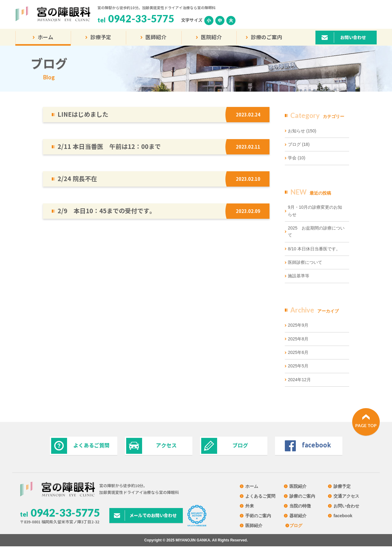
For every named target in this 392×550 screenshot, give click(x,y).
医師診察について (305, 262)
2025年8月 (298, 339)
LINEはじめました (83, 114)
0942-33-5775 (141, 19)
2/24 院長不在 (77, 179)
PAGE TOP (366, 425)
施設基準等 (299, 276)
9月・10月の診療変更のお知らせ (315, 211)
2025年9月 (298, 325)
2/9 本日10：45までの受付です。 (107, 211)
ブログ (299, 144)
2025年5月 (298, 366)
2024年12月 (299, 380)
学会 (297, 158)
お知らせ (302, 131)
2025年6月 (298, 352)
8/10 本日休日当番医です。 (314, 249)
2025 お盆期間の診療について (316, 231)
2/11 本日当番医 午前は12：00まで (109, 146)
